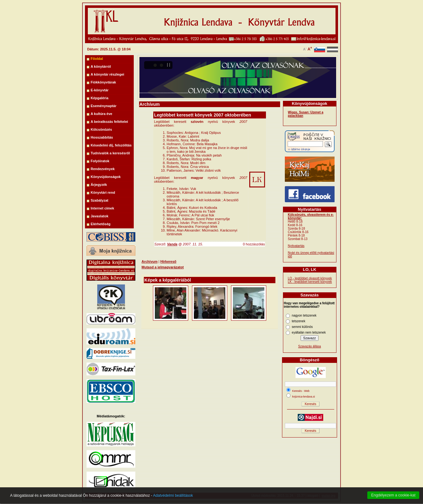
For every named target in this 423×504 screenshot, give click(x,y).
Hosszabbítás (102, 137)
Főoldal (97, 59)
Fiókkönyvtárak (103, 82)
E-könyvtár (100, 90)
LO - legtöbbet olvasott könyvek (310, 278)
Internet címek (102, 208)
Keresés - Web (301, 391)
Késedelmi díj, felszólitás (111, 145)
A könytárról (101, 66)
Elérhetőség (101, 224)
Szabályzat (99, 200)
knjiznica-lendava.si (303, 397)
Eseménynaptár (104, 106)
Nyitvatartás (296, 246)
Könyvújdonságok (106, 177)
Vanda (172, 244)
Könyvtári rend (103, 192)
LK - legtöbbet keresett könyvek (310, 282)
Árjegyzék (99, 185)
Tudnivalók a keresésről (110, 153)
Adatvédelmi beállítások (173, 495)
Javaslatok (99, 216)
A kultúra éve (102, 114)
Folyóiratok (100, 161)
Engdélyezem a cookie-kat (393, 495)
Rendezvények (103, 169)
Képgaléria (99, 98)
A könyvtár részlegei (107, 74)
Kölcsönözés (101, 129)
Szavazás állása (309, 346)
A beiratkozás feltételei (109, 122)
